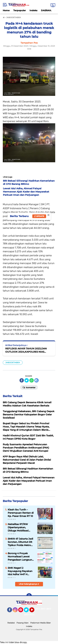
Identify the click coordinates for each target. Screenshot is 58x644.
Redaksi (11, 623)
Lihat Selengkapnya (29, 584)
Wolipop (34, 615)
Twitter (28, 611)
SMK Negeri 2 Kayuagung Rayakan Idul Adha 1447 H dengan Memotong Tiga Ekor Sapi (20, 571)
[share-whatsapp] (32, 380)
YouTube (34, 611)
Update (39, 216)
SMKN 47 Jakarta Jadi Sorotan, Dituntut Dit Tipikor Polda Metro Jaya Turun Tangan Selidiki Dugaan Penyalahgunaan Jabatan (20, 542)
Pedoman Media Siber (41, 623)
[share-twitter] (27, 380)
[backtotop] (29, 596)
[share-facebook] (22, 380)
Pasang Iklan (23, 623)
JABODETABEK (13, 362)
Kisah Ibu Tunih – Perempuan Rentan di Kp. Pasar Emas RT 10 (21, 513)
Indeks (33, 10)
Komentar (29, 387)
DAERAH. (46, 10)
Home (6, 10)
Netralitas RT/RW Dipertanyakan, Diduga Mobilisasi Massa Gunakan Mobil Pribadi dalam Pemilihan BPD (21, 527)
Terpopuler (20, 10)
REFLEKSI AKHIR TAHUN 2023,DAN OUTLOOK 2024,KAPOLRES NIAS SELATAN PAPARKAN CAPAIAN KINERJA (29, 350)
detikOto (40, 609)
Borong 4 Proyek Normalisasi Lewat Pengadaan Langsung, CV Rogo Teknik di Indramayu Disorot (21, 557)
